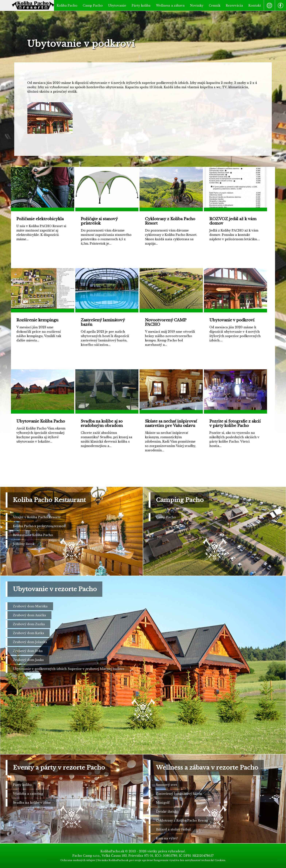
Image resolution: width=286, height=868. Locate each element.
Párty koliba (141, 5)
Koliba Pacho (67, 5)
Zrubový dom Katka (29, 633)
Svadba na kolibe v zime (32, 803)
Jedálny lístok (24, 544)
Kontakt (255, 5)
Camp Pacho (93, 5)
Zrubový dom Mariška (30, 606)
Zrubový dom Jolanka (30, 642)
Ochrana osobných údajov (78, 860)
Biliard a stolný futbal (173, 829)
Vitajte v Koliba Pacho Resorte (37, 517)
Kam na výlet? (167, 838)
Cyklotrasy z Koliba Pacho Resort (182, 820)
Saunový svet (167, 785)
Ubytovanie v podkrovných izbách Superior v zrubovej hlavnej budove (69, 669)
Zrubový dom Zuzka (29, 624)
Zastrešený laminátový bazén (179, 794)
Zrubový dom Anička (29, 615)
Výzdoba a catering (28, 794)
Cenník (215, 5)
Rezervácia (234, 5)
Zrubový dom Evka (28, 651)
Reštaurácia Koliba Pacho (33, 535)
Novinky (197, 5)
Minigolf (163, 803)
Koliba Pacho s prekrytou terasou (39, 526)
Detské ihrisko (167, 811)
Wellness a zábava (170, 5)
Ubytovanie (117, 5)
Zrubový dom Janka (28, 660)
